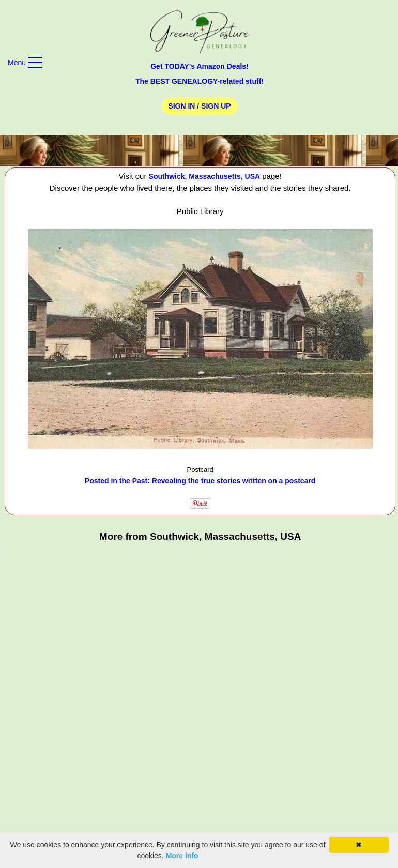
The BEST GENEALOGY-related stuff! (200, 81)
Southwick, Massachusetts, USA (205, 176)
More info (182, 856)
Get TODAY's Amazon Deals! (200, 66)
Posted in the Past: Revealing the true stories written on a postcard (200, 481)
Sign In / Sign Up (199, 106)
